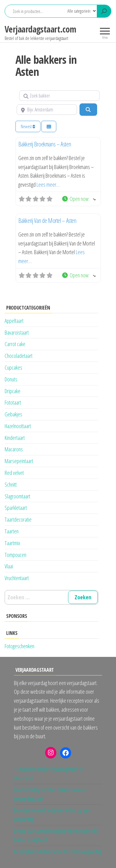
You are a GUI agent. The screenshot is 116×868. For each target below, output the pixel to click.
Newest (28, 126)
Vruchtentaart (17, 578)
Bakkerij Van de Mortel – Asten (47, 221)
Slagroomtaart (17, 496)
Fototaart (13, 402)
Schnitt (11, 484)
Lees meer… (48, 184)
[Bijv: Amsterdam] (47, 110)
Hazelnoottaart (18, 426)
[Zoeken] (88, 110)
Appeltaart (14, 321)
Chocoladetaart (19, 356)
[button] (79, 199)
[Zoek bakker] (59, 96)
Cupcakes (13, 367)
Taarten (12, 531)
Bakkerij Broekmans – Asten (45, 144)
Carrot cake (15, 344)
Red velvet (14, 473)
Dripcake (13, 391)
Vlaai (9, 566)
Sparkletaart (16, 508)
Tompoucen (15, 555)
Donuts (11, 379)
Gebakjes (13, 414)
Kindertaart (15, 438)
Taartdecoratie (18, 519)
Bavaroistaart (17, 332)
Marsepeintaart (19, 461)
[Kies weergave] (49, 126)
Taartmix (12, 543)
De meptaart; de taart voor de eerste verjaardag (58, 852)
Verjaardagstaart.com (41, 29)
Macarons (14, 449)
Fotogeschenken (19, 646)
